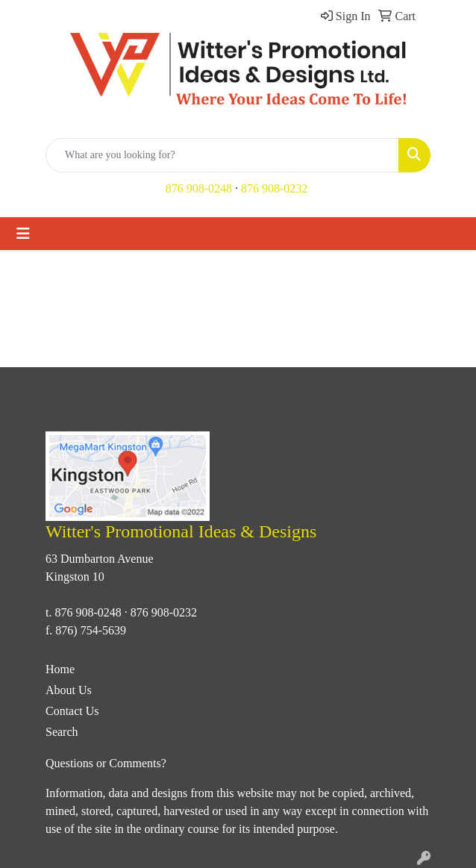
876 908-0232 (274, 188)
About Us (69, 690)
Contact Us (72, 711)
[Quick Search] (222, 155)
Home (60, 669)
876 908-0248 (199, 188)
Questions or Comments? (106, 763)
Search (62, 732)
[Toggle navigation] (23, 234)
